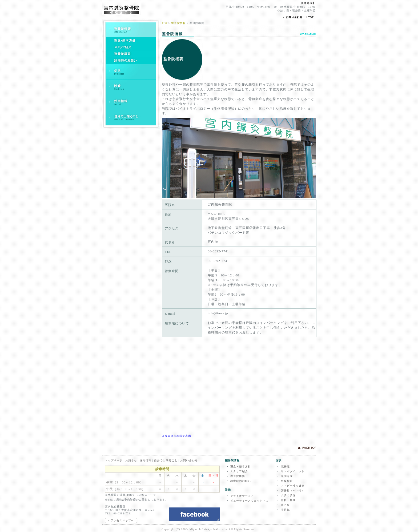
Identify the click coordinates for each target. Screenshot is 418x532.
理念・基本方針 (241, 467)
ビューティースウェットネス (249, 501)
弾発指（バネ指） (293, 491)
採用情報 (146, 460)
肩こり (285, 505)
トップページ (114, 460)
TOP (165, 23)
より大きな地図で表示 (176, 436)
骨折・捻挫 (288, 500)
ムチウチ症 (288, 495)
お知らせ (131, 460)
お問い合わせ (189, 460)
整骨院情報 (178, 23)
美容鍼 (285, 510)
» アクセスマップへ (121, 520)
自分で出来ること (166, 460)
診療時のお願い (241, 481)
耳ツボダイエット (293, 471)
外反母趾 (287, 481)
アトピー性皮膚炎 (293, 486)
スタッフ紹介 (239, 471)
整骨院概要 (238, 476)
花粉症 (285, 467)
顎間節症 (287, 476)
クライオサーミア (242, 496)
